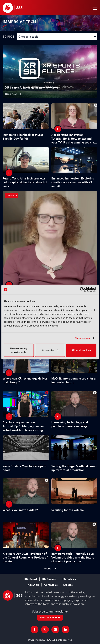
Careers (68, 585)
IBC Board (31, 579)
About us (33, 585)
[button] (95, 8)
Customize (50, 350)
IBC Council (49, 579)
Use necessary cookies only (19, 350)
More (47, 568)
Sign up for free (50, 618)
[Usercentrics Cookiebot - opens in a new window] (82, 290)
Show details (82, 338)
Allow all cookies (81, 350)
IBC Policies (69, 579)
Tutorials (12, 195)
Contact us (51, 585)
